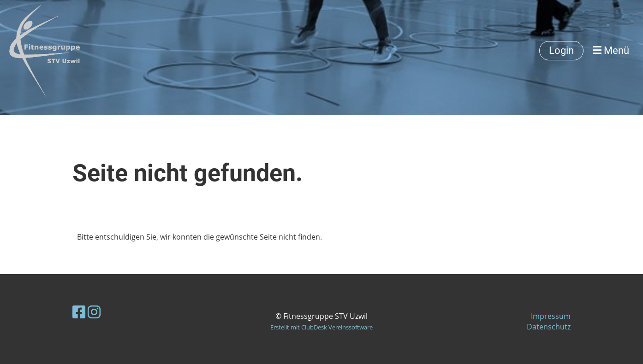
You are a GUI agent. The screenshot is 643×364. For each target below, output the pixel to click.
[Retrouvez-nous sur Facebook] (79, 312)
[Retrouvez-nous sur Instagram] (94, 312)
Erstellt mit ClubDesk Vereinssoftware (321, 327)
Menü (611, 50)
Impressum (551, 316)
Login (561, 50)
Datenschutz (549, 327)
